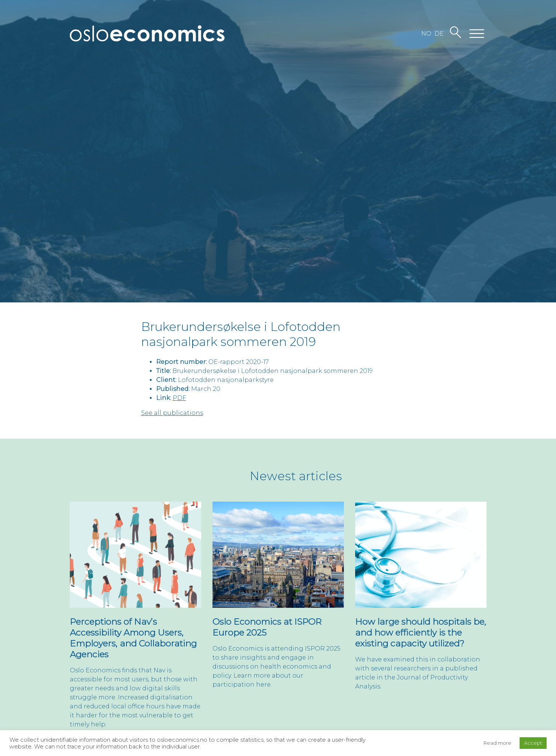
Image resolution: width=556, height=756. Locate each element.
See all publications (172, 413)
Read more (497, 743)
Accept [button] (533, 743)
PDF (179, 398)
